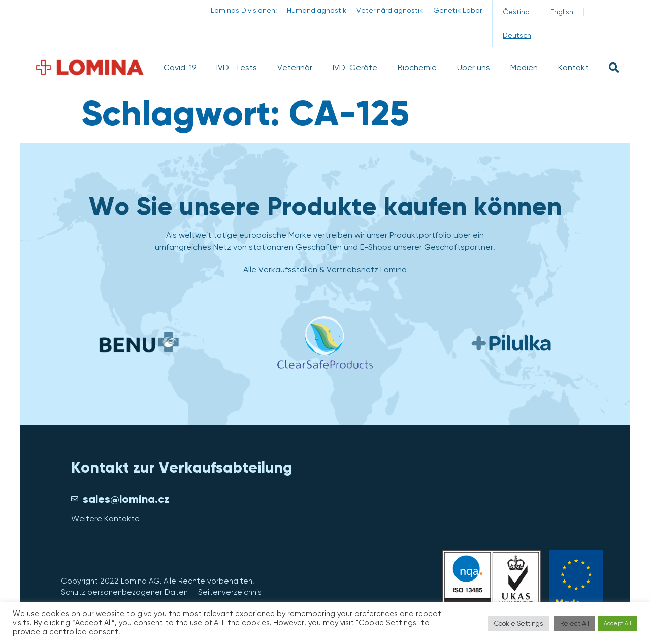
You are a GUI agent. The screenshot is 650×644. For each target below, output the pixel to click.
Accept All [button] (617, 623)
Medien (524, 67)
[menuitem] (516, 12)
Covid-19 (180, 67)
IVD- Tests (237, 67)
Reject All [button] (575, 623)
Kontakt (573, 67)
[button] (614, 68)
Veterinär (295, 67)
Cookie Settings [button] (518, 623)
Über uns (474, 67)
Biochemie (417, 67)
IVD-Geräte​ (355, 67)
